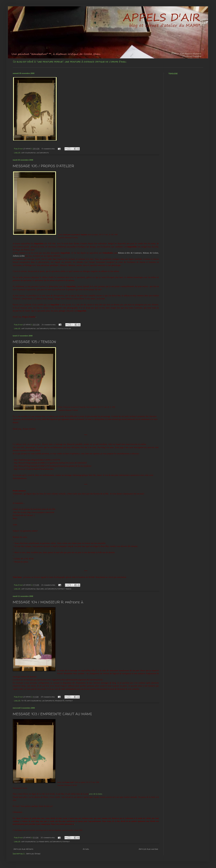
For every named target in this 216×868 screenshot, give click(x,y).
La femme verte (43, 842)
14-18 (24, 701)
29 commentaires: (48, 697)
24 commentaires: (49, 325)
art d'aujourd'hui (29, 153)
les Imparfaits (43, 153)
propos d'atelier (64, 328)
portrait (53, 328)
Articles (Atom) (33, 854)
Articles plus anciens (148, 849)
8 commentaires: (48, 149)
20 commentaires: (48, 838)
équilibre (40, 589)
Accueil (86, 849)
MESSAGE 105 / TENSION (34, 342)
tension (68, 589)
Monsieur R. (60, 701)
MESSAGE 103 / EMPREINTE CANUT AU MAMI (52, 714)
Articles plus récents (23, 849)
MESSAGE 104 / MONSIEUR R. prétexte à (48, 602)
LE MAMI (27, 149)
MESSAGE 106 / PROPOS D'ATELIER (43, 166)
